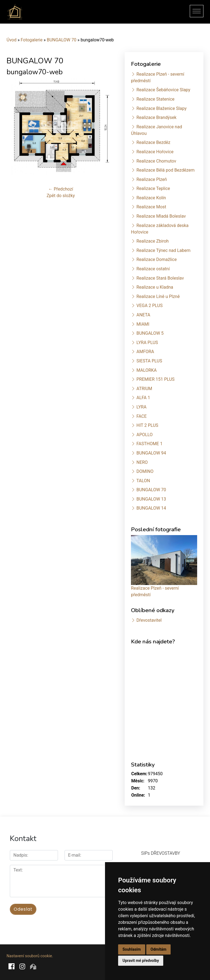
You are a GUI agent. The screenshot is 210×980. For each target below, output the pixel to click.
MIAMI (143, 324)
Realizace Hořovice (155, 152)
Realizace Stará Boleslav (160, 278)
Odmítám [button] (159, 949)
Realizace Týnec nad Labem (164, 250)
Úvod (11, 40)
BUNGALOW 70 (62, 40)
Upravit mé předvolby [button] (141, 961)
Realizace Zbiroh (153, 241)
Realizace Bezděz (153, 142)
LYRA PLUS (147, 343)
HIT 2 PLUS (147, 425)
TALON (143, 481)
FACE (142, 416)
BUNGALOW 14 (151, 508)
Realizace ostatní (153, 269)
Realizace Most (151, 207)
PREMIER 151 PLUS (155, 379)
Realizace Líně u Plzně (158, 296)
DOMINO (145, 471)
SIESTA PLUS (149, 361)
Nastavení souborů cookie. (30, 956)
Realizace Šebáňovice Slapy (163, 90)
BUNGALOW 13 (151, 499)
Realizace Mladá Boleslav (161, 216)
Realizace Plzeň (152, 179)
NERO (142, 462)
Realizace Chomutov (156, 161)
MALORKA (147, 370)
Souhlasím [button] (132, 949)
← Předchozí (61, 189)
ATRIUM (144, 389)
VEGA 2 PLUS (150, 306)
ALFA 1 (143, 398)
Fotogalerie (32, 40)
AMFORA (145, 352)
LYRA (142, 407)
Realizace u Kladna (155, 287)
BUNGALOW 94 (151, 453)
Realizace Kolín (151, 198)
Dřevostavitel (149, 620)
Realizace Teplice (153, 188)
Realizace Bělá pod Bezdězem (166, 170)
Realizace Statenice (155, 99)
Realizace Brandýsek (156, 117)
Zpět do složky (61, 196)
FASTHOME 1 (149, 444)
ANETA (143, 315)
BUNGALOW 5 (150, 333)
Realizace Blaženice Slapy (161, 108)
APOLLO (145, 435)
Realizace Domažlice (157, 259)
